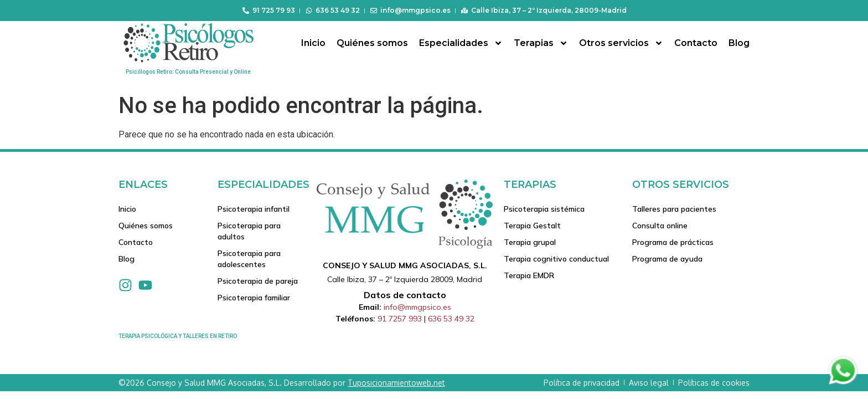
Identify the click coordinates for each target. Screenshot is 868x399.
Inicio (313, 43)
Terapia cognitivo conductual (556, 259)
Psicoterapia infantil (254, 209)
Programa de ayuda (667, 259)
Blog (739, 43)
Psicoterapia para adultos (249, 231)
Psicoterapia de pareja (258, 281)
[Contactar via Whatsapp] (843, 384)
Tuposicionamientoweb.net (396, 383)
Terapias (541, 43)
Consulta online (660, 226)
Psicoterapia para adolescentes (249, 259)
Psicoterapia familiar (254, 298)
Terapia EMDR (529, 275)
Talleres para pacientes (674, 209)
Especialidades (461, 43)
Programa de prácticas (673, 242)
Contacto (696, 43)
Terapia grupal (530, 242)
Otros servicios (621, 43)
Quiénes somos (372, 43)
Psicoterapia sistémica (544, 209)
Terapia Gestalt (532, 226)
